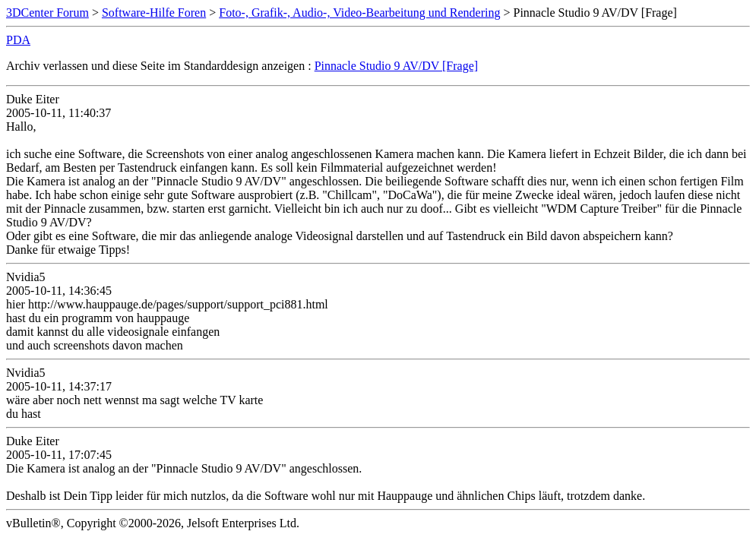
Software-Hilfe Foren (154, 13)
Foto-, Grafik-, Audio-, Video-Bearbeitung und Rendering (359, 13)
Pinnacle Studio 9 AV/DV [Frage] (396, 66)
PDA (18, 40)
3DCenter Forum (47, 13)
